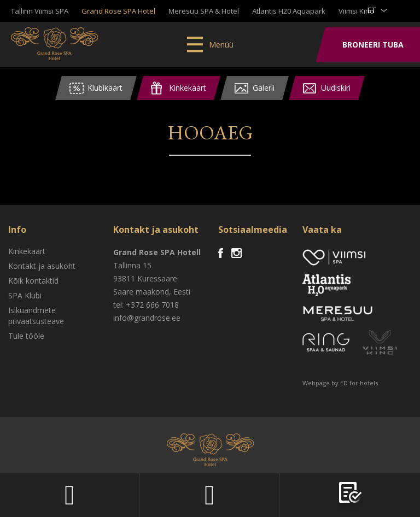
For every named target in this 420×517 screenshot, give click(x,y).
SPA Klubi (25, 295)
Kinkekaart (27, 251)
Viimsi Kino (356, 11)
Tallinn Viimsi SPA (40, 11)
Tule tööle (26, 336)
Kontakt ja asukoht (42, 266)
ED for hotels (359, 383)
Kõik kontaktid (33, 281)
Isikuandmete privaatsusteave (36, 316)
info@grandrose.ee (147, 318)
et (372, 10)
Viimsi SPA (54, 44)
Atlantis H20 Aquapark (289, 11)
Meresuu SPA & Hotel (204, 11)
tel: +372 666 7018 (146, 305)
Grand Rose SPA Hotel (118, 11)
